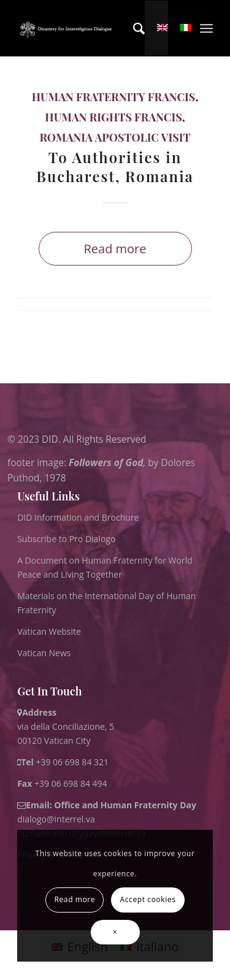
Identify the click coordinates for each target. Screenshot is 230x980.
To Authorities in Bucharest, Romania (115, 167)
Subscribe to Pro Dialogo (66, 539)
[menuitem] (133, 28)
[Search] (133, 28)
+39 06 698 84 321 (72, 762)
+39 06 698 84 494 (62, 783)
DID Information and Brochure (78, 517)
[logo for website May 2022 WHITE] (67, 28)
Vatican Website (49, 631)
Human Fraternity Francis (114, 97)
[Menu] (206, 28)
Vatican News (44, 653)
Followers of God (106, 463)
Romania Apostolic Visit (115, 137)
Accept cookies (148, 899)
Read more (115, 249)
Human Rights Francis (113, 117)
